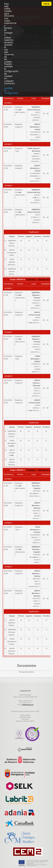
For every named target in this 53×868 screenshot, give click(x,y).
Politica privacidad (25, 717)
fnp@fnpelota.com (28, 705)
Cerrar (47, 4)
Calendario (31, 279)
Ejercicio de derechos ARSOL (25, 721)
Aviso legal (25, 719)
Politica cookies (25, 715)
